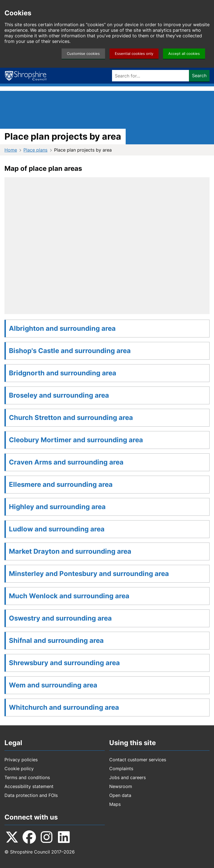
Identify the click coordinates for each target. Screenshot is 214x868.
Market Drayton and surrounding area (70, 551)
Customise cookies (83, 54)
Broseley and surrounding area (59, 395)
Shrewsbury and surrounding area (64, 663)
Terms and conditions (27, 777)
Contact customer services (138, 760)
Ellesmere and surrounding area (61, 484)
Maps (115, 804)
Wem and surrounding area (53, 685)
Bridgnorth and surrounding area (63, 373)
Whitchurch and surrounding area (64, 707)
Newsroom (121, 786)
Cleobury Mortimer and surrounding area (76, 440)
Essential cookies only (134, 54)
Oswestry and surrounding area (60, 618)
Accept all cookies (184, 54)
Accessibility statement (29, 786)
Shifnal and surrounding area (56, 640)
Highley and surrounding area (57, 507)
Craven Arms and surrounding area (66, 462)
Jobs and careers (127, 777)
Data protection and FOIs (31, 795)
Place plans (35, 150)
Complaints (121, 769)
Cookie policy (19, 769)
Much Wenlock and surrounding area (69, 596)
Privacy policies (21, 760)
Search (199, 76)
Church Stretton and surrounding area (71, 418)
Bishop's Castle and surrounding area (70, 351)
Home (11, 150)
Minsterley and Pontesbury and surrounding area (89, 574)
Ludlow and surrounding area (57, 529)
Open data (120, 795)
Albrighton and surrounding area (62, 328)
